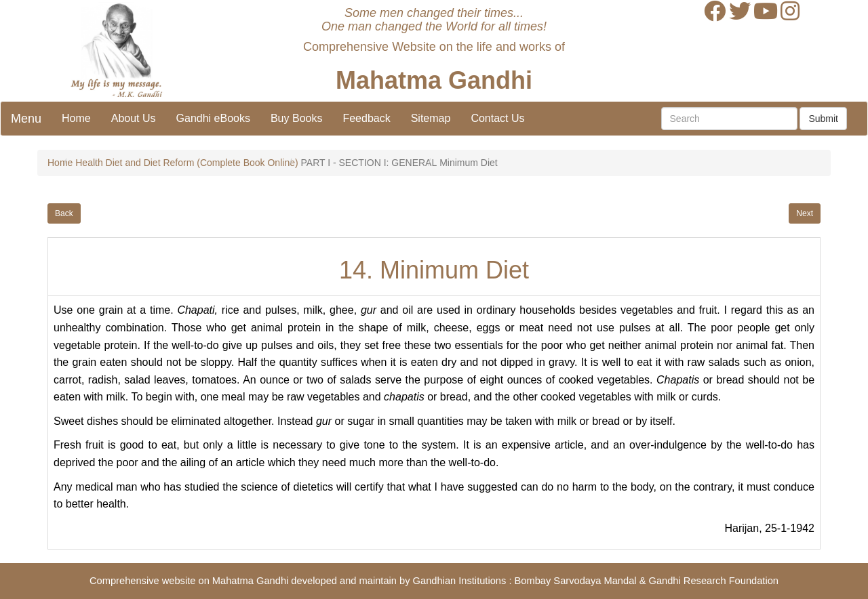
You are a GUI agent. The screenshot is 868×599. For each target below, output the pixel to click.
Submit (823, 119)
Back (64, 213)
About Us (134, 118)
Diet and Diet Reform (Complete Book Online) (202, 163)
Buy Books (296, 118)
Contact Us (497, 118)
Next (805, 213)
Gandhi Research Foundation (714, 581)
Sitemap (431, 118)
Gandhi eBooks (213, 118)
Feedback (366, 118)
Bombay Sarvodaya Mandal (576, 581)
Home (76, 118)
